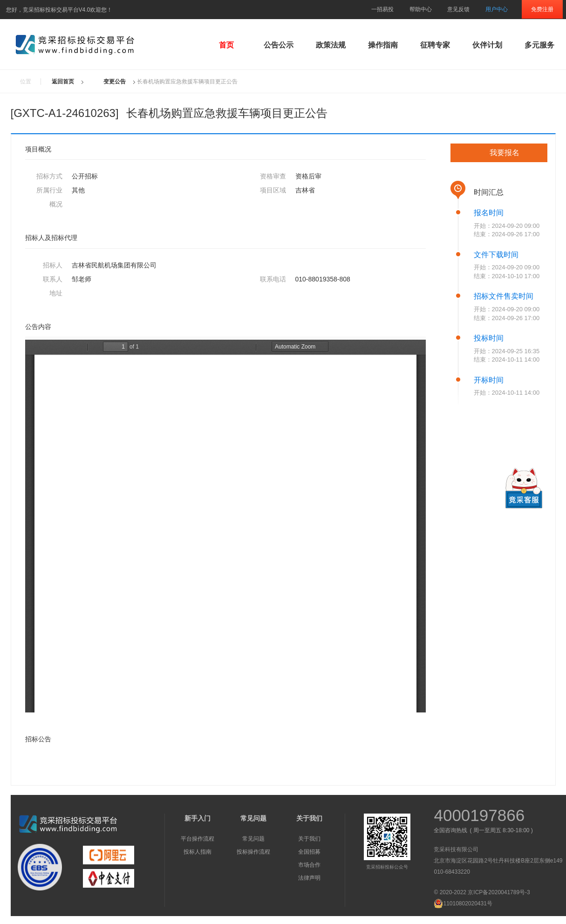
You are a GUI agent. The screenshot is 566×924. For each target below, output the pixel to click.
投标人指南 (198, 852)
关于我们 (309, 839)
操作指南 (383, 45)
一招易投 (382, 9)
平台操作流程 (198, 839)
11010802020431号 (463, 903)
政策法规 (331, 45)
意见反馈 (458, 9)
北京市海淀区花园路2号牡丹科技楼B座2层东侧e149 (498, 861)
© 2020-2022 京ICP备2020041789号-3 (482, 892)
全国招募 (309, 852)
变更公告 (115, 82)
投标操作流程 (253, 852)
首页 (226, 45)
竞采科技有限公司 (456, 849)
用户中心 (497, 9)
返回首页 (63, 82)
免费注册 (542, 9)
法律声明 (309, 878)
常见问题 (253, 839)
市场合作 (309, 865)
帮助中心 (421, 9)
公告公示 (279, 45)
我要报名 (505, 153)
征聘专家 (435, 45)
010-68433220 (452, 872)
